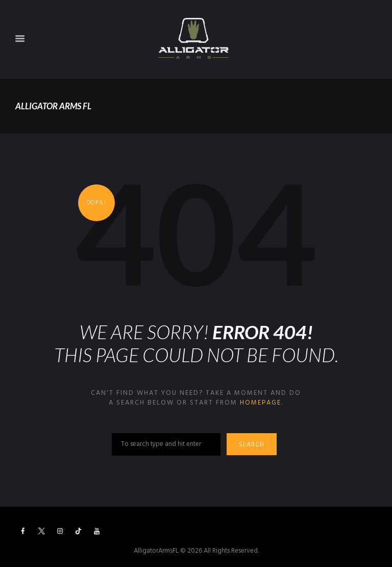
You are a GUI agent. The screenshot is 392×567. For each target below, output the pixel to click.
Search (252, 445)
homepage (261, 403)
